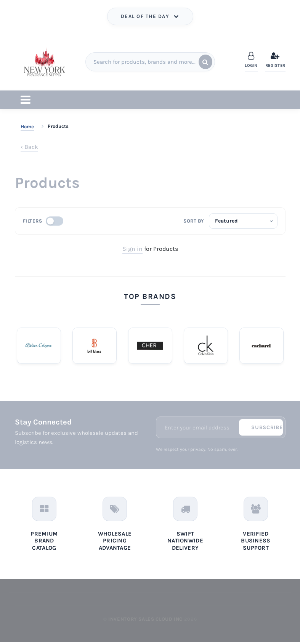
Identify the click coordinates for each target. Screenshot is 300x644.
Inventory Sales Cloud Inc (145, 621)
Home (27, 127)
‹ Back (29, 147)
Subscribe (267, 429)
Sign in (132, 249)
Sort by (194, 221)
